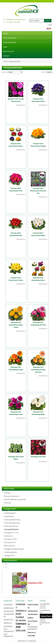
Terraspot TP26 (10, 539)
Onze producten (10, 38)
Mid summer (9, 546)
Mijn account (8, 51)
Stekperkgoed (10, 513)
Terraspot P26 (9, 611)
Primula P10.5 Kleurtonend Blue (38, 100)
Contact (6, 56)
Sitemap (8, 503)
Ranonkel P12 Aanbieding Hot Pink (38, 324)
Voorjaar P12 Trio (11, 533)
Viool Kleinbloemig (8, 635)
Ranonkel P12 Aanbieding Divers (38, 279)
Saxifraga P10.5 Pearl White (16, 458)
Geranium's (8, 623)
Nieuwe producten (12, 496)
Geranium (8, 536)
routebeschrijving (45, 611)
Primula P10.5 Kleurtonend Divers (16, 145)
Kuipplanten (9, 516)
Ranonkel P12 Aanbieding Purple (16, 413)
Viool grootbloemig (12, 520)
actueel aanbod (10, 42)
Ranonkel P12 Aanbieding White (38, 413)
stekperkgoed (9, 608)
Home (6, 33)
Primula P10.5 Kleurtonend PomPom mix (38, 191)
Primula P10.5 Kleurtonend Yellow (16, 279)
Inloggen (50, 25)
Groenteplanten (11, 552)
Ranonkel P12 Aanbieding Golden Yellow (16, 325)
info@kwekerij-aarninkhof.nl (33, 628)
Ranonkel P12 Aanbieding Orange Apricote (38, 370)
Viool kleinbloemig (12, 523)
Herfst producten (11, 526)
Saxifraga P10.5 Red (38, 457)
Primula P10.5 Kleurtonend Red (16, 234)
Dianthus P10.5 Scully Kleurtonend (16, 100)
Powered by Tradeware (27, 641)
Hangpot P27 (8, 619)
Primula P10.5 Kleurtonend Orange (38, 145)
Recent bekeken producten (15, 499)
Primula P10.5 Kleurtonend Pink (16, 190)
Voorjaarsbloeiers (11, 529)
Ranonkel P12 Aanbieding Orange (16, 368)
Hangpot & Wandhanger (14, 549)
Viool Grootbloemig (9, 630)
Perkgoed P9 (9, 555)
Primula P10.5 (10, 542)
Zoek (5, 47)
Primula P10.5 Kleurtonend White (38, 234)
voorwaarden (45, 604)
